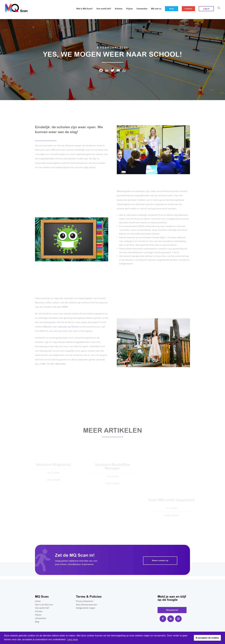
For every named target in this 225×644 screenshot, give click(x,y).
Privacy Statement (85, 601)
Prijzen (129, 9)
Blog (172, 9)
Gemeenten (142, 9)
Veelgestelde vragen (86, 608)
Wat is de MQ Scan (44, 605)
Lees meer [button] (73, 639)
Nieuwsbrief (172, 610)
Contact (188, 9)
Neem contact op (160, 560)
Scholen (119, 9)
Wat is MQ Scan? (85, 9)
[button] (219, 11)
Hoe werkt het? (104, 9)
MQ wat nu (156, 9)
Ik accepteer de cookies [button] (207, 638)
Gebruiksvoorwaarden (87, 605)
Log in (206, 9)
